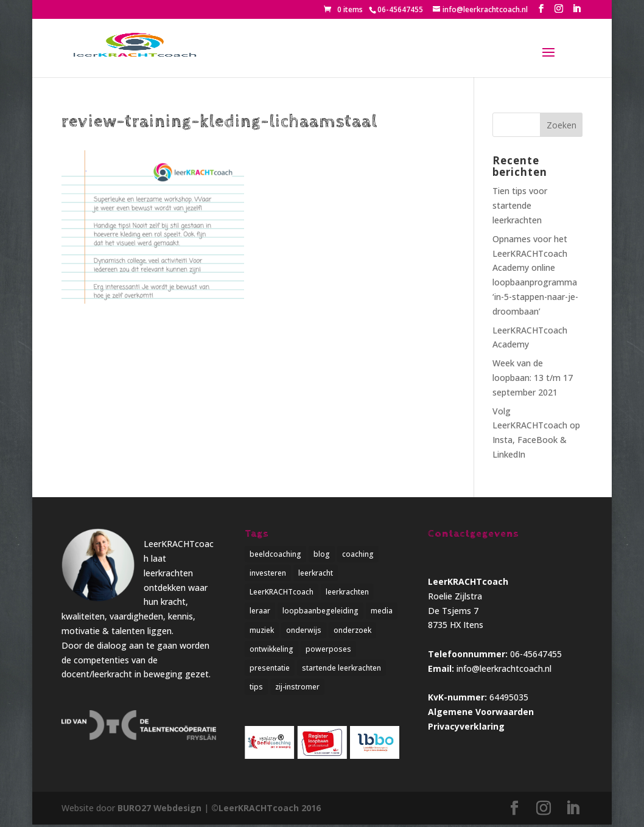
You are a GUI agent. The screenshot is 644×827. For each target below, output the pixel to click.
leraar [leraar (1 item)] (260, 612)
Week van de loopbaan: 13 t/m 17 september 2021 (533, 378)
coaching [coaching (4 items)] (358, 554)
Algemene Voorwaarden (481, 712)
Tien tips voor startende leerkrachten (520, 205)
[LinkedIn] (576, 9)
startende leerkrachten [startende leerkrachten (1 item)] (341, 670)
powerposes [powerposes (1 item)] (328, 651)
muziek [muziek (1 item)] (262, 631)
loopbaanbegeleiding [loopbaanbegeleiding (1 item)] (320, 612)
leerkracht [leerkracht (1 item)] (316, 574)
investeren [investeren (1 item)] (268, 574)
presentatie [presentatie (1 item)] (270, 670)
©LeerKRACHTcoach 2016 (267, 811)
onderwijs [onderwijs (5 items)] (304, 631)
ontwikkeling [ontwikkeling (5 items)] (271, 651)
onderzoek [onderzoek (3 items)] (352, 631)
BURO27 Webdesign (160, 811)
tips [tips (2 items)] (256, 689)
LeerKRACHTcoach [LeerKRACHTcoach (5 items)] (282, 592)
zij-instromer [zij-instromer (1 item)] (297, 689)
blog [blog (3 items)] (322, 554)
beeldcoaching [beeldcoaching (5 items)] (275, 554)
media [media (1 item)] (382, 612)
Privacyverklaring (466, 726)
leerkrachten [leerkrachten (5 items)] (347, 592)
